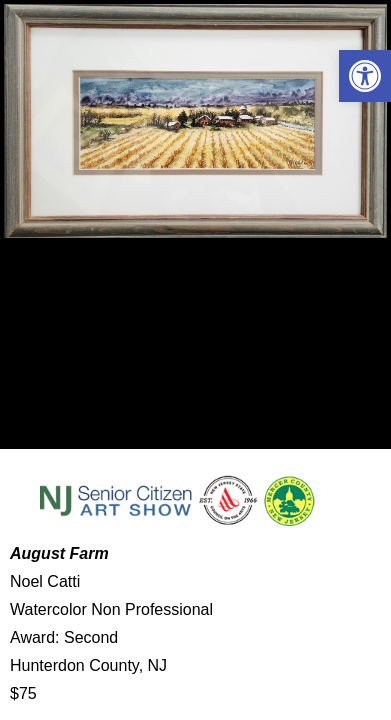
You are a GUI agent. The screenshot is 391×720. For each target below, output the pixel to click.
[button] (365, 76)
